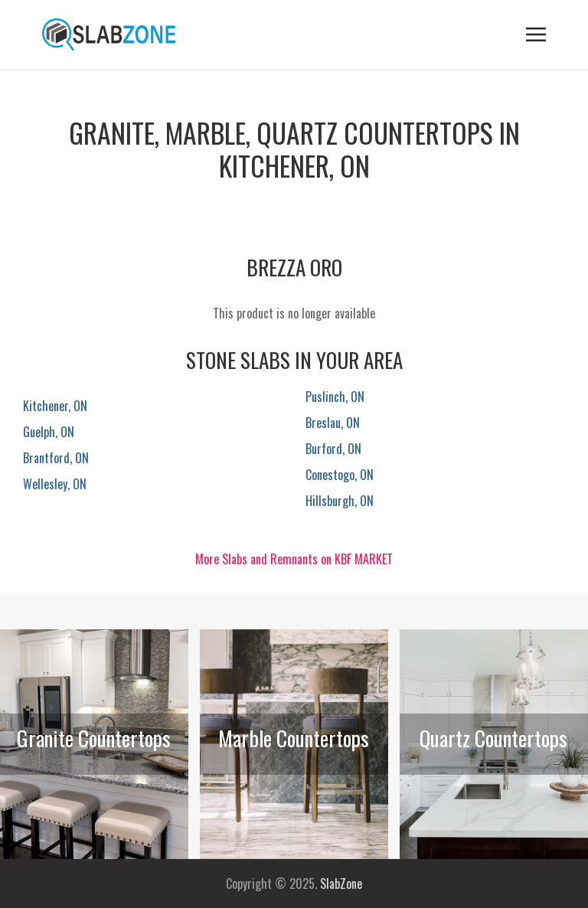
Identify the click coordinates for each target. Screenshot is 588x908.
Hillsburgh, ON (340, 501)
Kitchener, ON (55, 406)
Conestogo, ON (340, 475)
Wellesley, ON (55, 484)
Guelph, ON (49, 432)
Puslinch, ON (335, 397)
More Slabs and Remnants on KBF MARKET (294, 559)
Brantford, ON (56, 458)
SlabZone (341, 884)
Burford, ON (333, 449)
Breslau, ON (333, 423)
